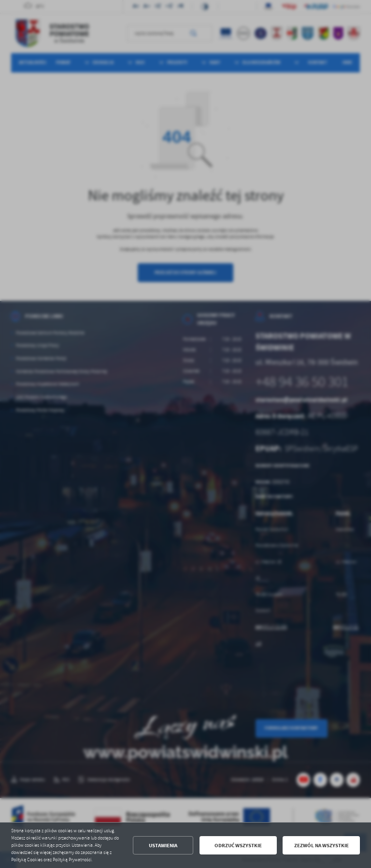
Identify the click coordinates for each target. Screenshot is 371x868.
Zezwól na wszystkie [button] (321, 846)
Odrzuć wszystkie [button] (238, 846)
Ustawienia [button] (163, 846)
